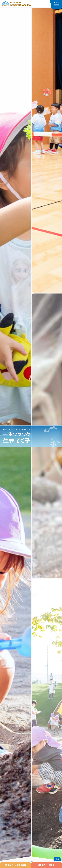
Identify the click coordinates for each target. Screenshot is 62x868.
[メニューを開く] (56, 5)
